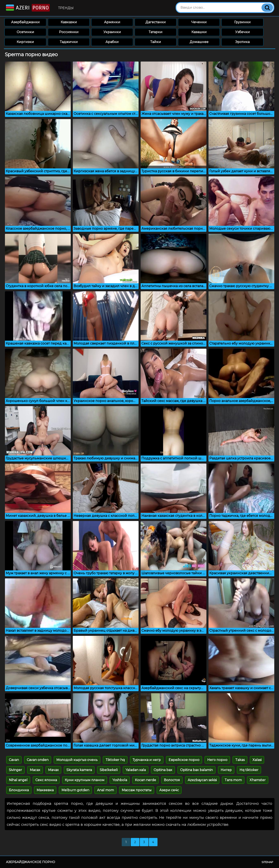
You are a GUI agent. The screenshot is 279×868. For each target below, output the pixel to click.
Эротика (242, 42)
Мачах (53, 770)
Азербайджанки (25, 22)
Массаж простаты (137, 790)
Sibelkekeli (109, 770)
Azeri (27, 8)
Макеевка (45, 790)
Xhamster (258, 780)
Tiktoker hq (115, 760)
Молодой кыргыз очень (77, 760)
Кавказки (69, 22)
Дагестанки (156, 22)
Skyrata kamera (79, 770)
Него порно (217, 760)
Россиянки (69, 32)
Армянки (112, 22)
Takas (240, 760)
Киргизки (25, 42)
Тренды (66, 8)
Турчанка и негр (147, 760)
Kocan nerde (145, 780)
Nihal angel (18, 780)
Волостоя (172, 780)
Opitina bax (163, 770)
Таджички (69, 42)
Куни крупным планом (85, 780)
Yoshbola (120, 780)
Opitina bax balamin (196, 770)
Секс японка (46, 780)
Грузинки (242, 22)
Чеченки (199, 22)
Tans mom (233, 780)
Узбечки (243, 32)
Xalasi (257, 760)
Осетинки (25, 32)
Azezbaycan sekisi (202, 780)
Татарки (156, 32)
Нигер (226, 770)
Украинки (112, 32)
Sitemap (267, 862)
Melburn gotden (75, 790)
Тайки (156, 42)
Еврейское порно (184, 760)
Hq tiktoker (249, 770)
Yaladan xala (136, 770)
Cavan (14, 760)
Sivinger (15, 770)
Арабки (112, 42)
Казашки (199, 32)
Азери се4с (169, 790)
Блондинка (19, 790)
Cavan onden (38, 760)
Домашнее (199, 42)
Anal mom (105, 790)
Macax (35, 770)
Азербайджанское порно (31, 862)
